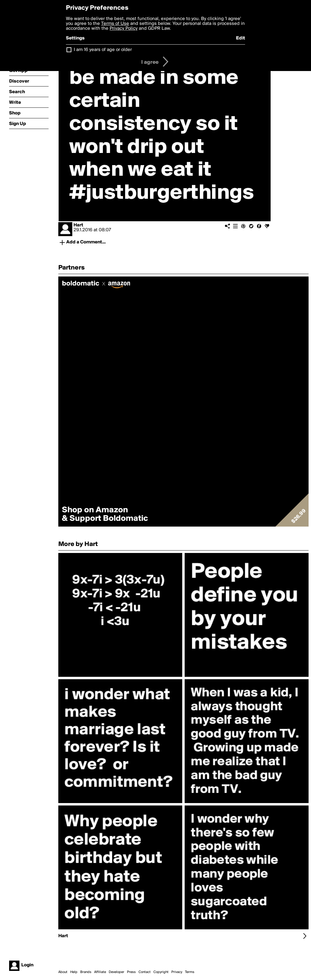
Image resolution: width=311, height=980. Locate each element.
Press (131, 972)
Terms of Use (115, 24)
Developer (116, 972)
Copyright (161, 972)
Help (74, 972)
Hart (78, 225)
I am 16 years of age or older (103, 50)
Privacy (177, 972)
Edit (241, 38)
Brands (86, 972)
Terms (190, 972)
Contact (145, 972)
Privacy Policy (124, 29)
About (63, 972)
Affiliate (100, 972)
